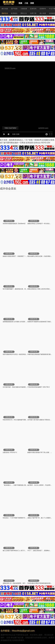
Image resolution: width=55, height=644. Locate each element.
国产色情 (14, 9)
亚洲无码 (33, 9)
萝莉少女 (24, 13)
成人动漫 (43, 13)
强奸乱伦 (5, 13)
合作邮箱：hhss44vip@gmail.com (18, 631)
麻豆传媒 (5, 9)
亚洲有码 (43, 9)
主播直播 (24, 9)
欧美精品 (14, 13)
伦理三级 (33, 13)
